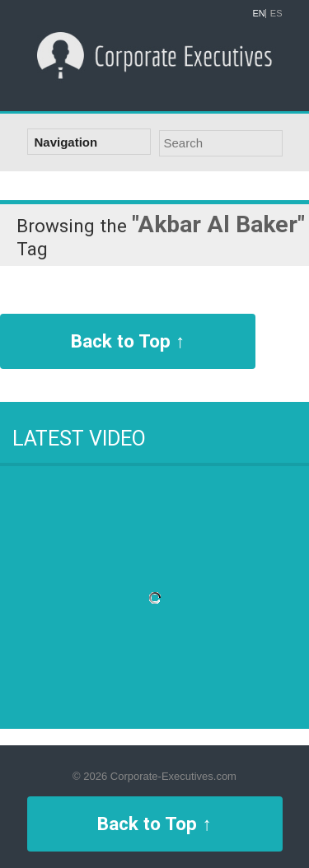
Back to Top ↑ (128, 341)
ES (276, 14)
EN (259, 14)
